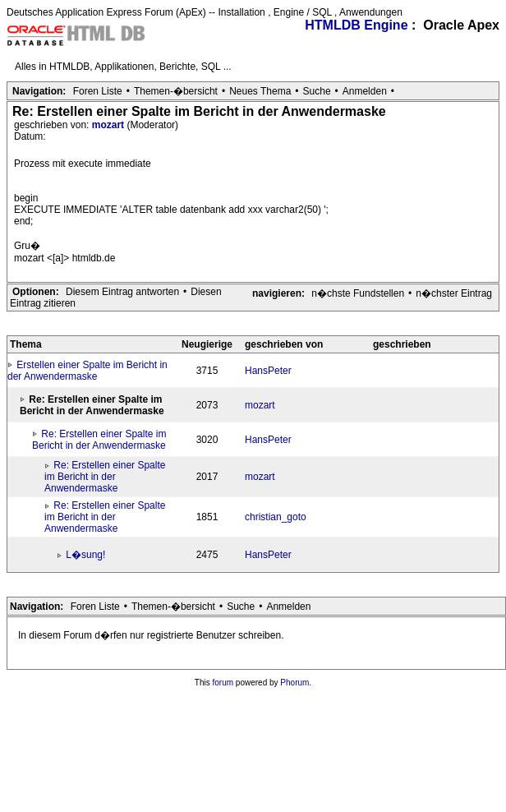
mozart (110, 125)
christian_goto (276, 517)
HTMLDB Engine (356, 25)
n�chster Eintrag (454, 293)
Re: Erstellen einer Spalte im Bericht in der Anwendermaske (99, 440)
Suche (317, 91)
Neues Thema (260, 91)
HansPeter (268, 371)
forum (223, 683)
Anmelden (365, 91)
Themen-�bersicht (176, 91)
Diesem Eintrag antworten (122, 292)
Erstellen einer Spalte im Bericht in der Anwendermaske (87, 371)
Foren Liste (98, 91)
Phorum (294, 683)
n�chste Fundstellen (358, 293)
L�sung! (85, 555)
